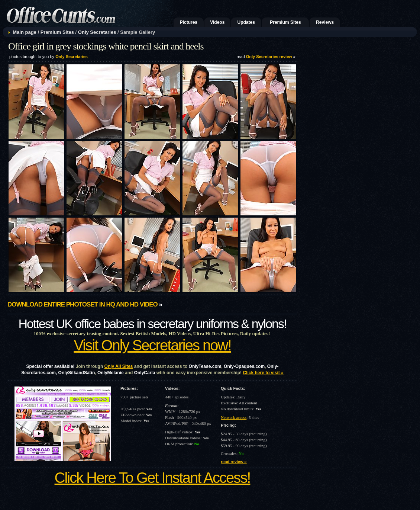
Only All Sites (119, 366)
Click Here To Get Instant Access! (153, 478)
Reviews (325, 22)
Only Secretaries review (269, 57)
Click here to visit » (263, 373)
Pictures (189, 22)
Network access (234, 417)
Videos (217, 22)
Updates (246, 22)
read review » (234, 462)
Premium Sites (285, 22)
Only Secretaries (97, 32)
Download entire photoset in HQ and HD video (83, 304)
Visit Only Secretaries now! (152, 345)
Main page (25, 32)
